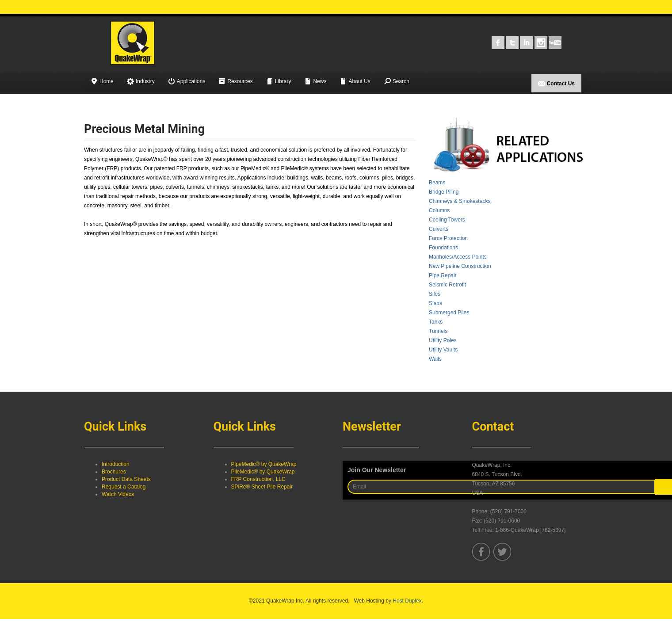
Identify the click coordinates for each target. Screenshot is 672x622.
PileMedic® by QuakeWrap (263, 472)
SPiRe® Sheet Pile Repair (262, 487)
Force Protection (448, 238)
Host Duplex (407, 601)
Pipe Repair (443, 275)
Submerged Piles (449, 313)
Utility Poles (443, 340)
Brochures (114, 472)
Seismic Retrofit (447, 285)
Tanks (436, 322)
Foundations (443, 248)
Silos (435, 294)
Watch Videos (118, 494)
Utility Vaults (443, 350)
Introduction (116, 464)
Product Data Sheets (126, 479)
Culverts (439, 229)
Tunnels (438, 331)
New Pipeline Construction (460, 266)
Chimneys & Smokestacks (460, 201)
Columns (439, 210)
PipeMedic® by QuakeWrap (264, 464)
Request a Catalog (124, 487)
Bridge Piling (444, 192)
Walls (435, 359)
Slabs (435, 303)
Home (102, 82)
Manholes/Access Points (458, 257)
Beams (437, 183)
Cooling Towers (447, 220)
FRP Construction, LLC (258, 479)
